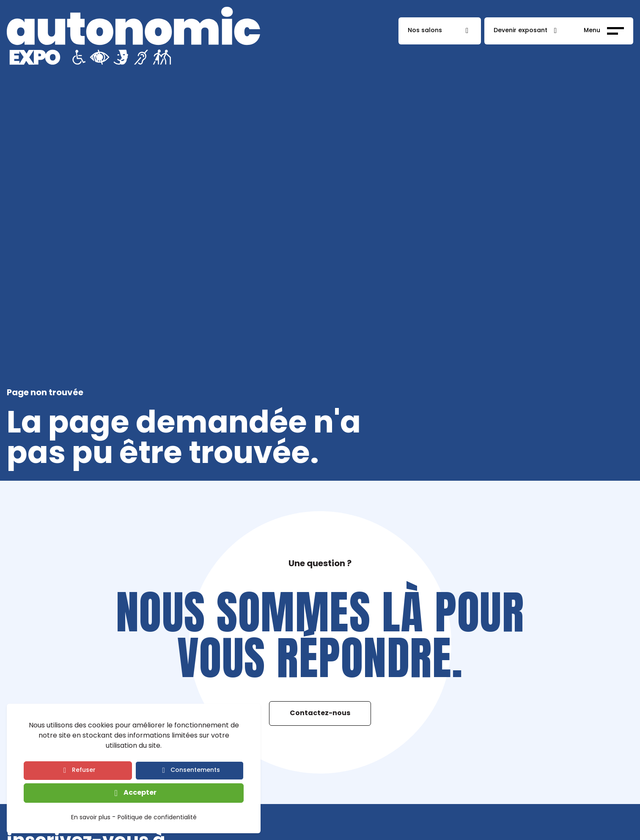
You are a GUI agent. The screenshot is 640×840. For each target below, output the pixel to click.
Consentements (195, 770)
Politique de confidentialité (157, 818)
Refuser (84, 770)
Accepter (140, 793)
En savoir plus (91, 818)
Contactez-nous (320, 713)
